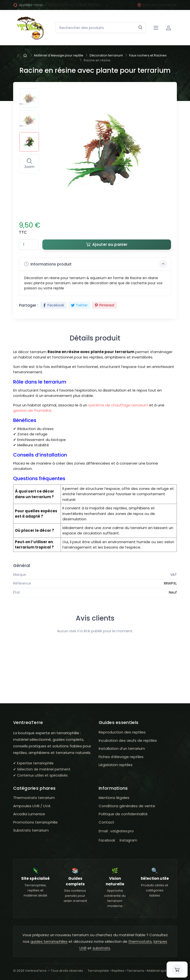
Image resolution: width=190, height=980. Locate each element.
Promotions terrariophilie (35, 822)
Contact (106, 822)
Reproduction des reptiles (122, 732)
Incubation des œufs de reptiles (128, 740)
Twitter (79, 305)
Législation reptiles (116, 765)
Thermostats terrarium (34, 798)
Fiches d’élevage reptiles (121, 757)
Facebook (53, 305)
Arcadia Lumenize (29, 814)
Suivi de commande (157, 5)
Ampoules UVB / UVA (32, 806)
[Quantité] (29, 245)
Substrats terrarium (31, 830)
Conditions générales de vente (127, 806)
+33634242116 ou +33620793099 (73, 5)
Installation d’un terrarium (122, 748)
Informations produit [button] (96, 264)
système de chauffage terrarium (118, 405)
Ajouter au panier (107, 244)
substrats (101, 948)
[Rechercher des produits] (100, 28)
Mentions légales (114, 798)
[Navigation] (156, 28)
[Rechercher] (140, 28)
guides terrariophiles (49, 941)
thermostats (140, 941)
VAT (174, 575)
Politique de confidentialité (123, 814)
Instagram (128, 840)
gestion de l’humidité (32, 410)
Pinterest (104, 305)
